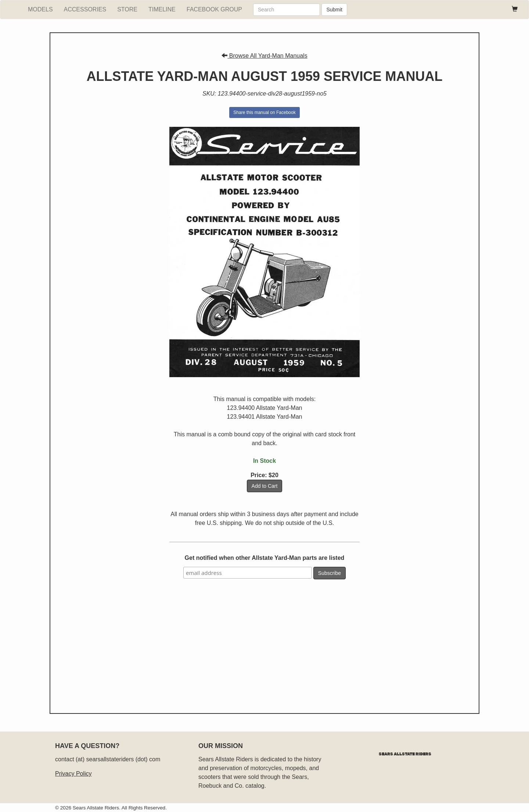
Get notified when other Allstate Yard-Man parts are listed (265, 558)
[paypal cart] (515, 10)
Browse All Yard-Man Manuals (264, 56)
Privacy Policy (73, 774)
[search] (287, 10)
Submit (334, 10)
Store (127, 9)
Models (40, 9)
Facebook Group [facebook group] (214, 9)
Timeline (162, 9)
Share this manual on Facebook (264, 112)
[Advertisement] (264, 643)
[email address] (248, 573)
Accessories (85, 9)
